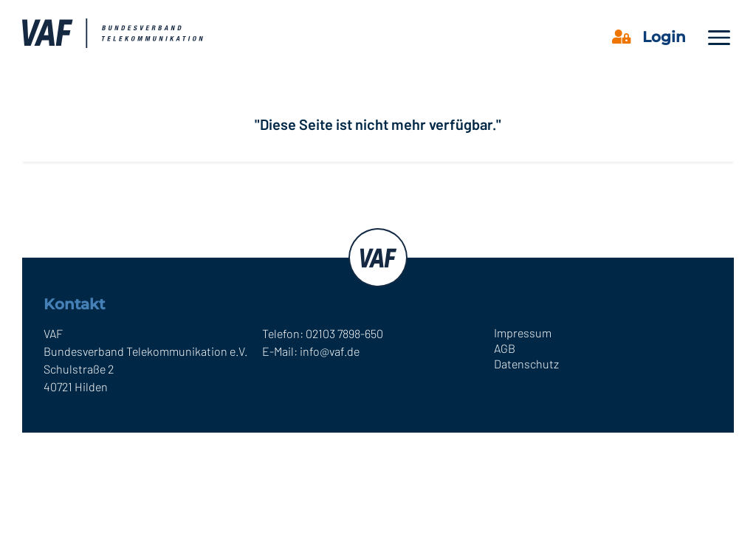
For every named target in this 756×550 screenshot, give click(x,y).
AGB (505, 348)
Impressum (523, 333)
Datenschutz (526, 364)
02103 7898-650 (344, 333)
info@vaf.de (330, 351)
